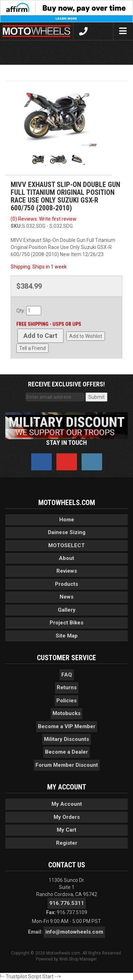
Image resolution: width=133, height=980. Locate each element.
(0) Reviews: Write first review (44, 219)
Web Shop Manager (78, 959)
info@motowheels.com (74, 932)
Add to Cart (40, 336)
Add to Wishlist (86, 336)
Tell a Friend (32, 348)
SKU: (16, 226)
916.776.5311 (67, 903)
